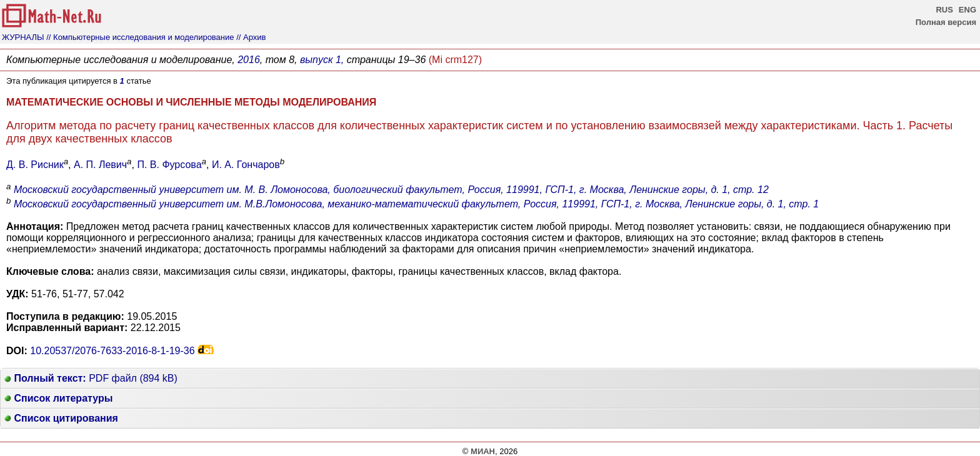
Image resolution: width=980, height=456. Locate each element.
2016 (249, 60)
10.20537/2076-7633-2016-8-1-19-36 (112, 351)
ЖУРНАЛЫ (23, 37)
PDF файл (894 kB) (91, 378)
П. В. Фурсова (169, 165)
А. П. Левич (100, 165)
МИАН (483, 451)
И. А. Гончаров (246, 165)
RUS (944, 10)
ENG (967, 10)
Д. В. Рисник (35, 165)
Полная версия (946, 22)
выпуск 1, (322, 60)
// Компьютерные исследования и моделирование (140, 37)
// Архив (251, 37)
